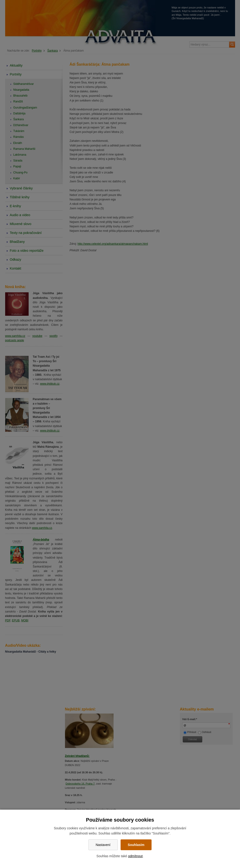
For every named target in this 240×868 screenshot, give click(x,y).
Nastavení (103, 845)
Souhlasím (136, 845)
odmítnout (135, 856)
